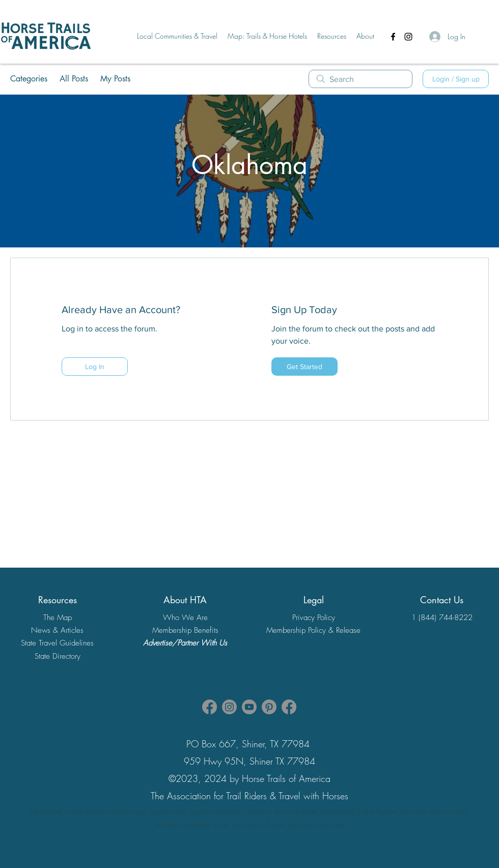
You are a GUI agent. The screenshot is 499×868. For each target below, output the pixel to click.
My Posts (115, 79)
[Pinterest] (269, 707)
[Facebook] (393, 37)
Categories (29, 79)
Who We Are (185, 618)
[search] (361, 79)
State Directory (58, 656)
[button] (177, 36)
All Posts (74, 79)
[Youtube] (249, 707)
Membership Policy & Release (313, 630)
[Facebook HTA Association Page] (210, 707)
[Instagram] (408, 37)
